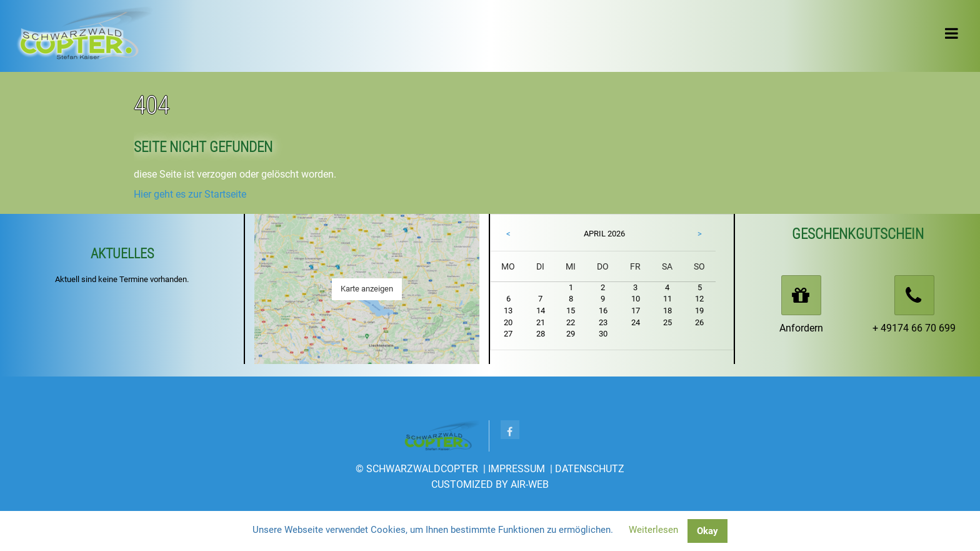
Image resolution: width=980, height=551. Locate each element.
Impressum (517, 469)
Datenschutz (590, 469)
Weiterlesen (653, 530)
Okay (707, 531)
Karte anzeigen (367, 289)
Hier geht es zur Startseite (190, 194)
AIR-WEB (530, 484)
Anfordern (801, 328)
